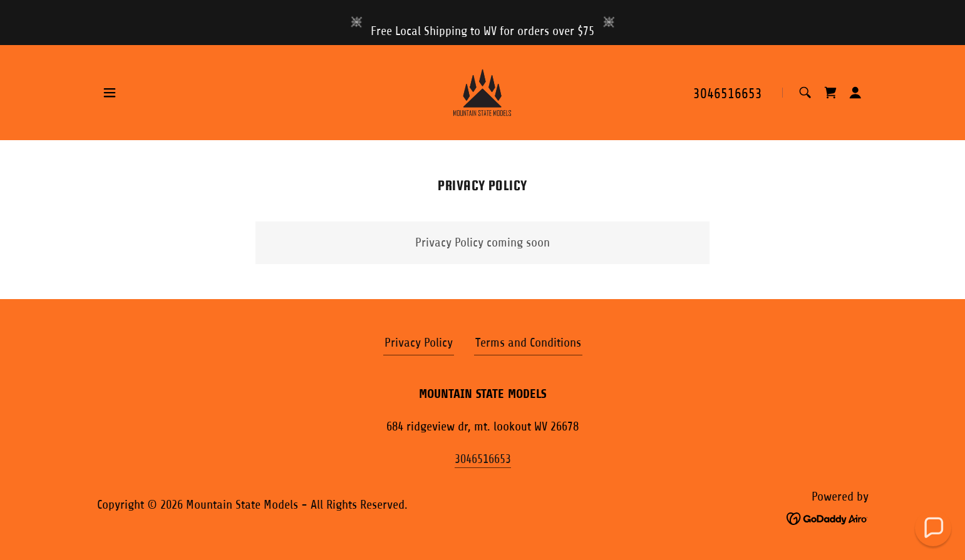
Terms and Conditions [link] (528, 343)
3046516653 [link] (728, 94)
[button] (110, 93)
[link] (482, 92)
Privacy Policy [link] (419, 343)
